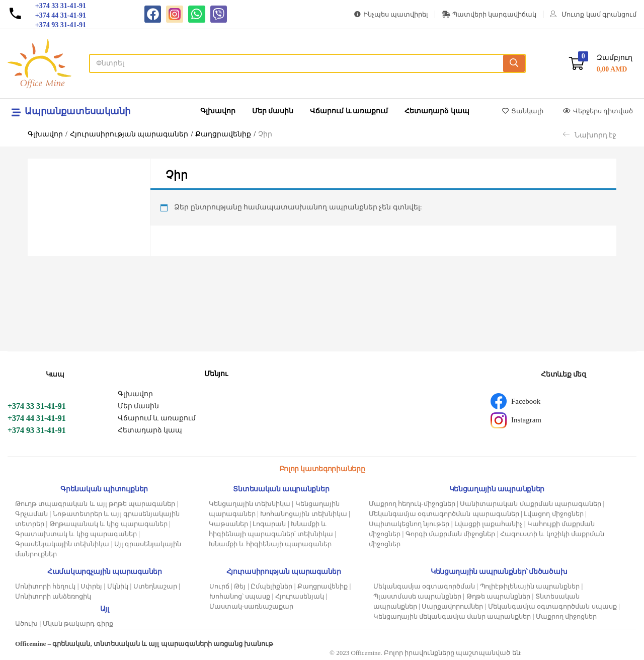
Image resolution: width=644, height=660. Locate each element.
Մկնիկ (118, 586)
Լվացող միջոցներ (553, 514)
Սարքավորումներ (452, 606)
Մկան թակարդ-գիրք (78, 624)
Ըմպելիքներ (271, 586)
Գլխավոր (218, 111)
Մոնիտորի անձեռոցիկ (53, 596)
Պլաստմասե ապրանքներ (417, 596)
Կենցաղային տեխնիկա (250, 504)
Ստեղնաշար (155, 586)
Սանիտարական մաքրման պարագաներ (531, 504)
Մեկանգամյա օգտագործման (424, 586)
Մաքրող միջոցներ (566, 616)
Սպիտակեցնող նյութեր (409, 524)
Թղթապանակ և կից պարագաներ (108, 524)
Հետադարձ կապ (437, 111)
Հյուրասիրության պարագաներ (129, 134)
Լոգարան (269, 524)
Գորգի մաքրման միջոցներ (451, 534)
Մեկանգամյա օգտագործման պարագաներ (444, 514)
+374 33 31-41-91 (37, 406)
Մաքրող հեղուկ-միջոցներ (412, 504)
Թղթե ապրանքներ (498, 596)
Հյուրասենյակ (300, 596)
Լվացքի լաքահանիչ (488, 524)
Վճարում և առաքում (349, 111)
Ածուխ (26, 624)
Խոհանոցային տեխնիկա (303, 514)
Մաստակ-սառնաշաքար (251, 606)
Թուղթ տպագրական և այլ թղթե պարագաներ (95, 504)
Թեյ (240, 586)
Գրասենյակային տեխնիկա (62, 544)
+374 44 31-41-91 (37, 418)
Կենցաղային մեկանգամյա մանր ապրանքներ (452, 616)
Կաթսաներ (228, 524)
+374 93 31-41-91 (37, 430)
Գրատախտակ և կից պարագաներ (76, 534)
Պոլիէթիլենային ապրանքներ (530, 586)
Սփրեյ (91, 586)
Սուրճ (219, 586)
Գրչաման (31, 514)
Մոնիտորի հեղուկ (45, 586)
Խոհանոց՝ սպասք (240, 596)
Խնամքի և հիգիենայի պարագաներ (270, 544)
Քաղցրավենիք (223, 134)
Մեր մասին (273, 111)
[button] (601, 64)
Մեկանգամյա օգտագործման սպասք (552, 606)
